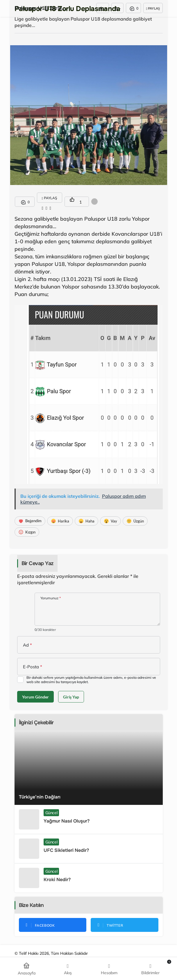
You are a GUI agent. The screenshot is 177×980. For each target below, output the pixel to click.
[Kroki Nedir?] (89, 878)
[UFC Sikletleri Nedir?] (89, 849)
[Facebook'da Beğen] (53, 925)
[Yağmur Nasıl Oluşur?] (89, 819)
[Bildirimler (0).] (150, 969)
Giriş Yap (71, 697)
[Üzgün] (135, 521)
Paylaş (153, 8)
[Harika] (60, 521)
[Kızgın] (27, 532)
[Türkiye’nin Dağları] (89, 768)
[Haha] (86, 521)
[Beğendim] (30, 521)
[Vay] (110, 521)
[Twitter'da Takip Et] (125, 925)
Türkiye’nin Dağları (40, 797)
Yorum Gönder (35, 697)
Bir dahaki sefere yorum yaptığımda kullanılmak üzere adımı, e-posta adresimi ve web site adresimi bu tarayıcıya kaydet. (91, 680)
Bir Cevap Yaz (37, 563)
